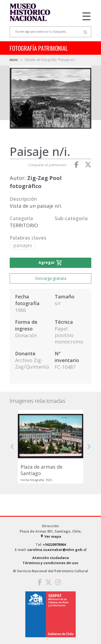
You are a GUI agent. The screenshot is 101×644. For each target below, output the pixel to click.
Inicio (14, 60)
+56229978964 (54, 544)
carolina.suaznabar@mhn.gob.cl (57, 550)
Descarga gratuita (51, 278)
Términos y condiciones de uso (50, 563)
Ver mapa (51, 536)
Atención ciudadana (51, 558)
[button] (12, 447)
